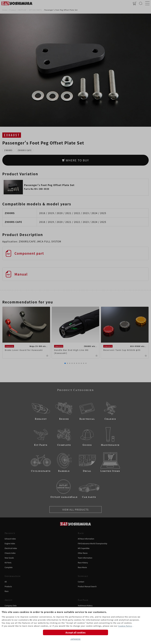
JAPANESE (76, 639)
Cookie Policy (125, 626)
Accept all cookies (75, 632)
